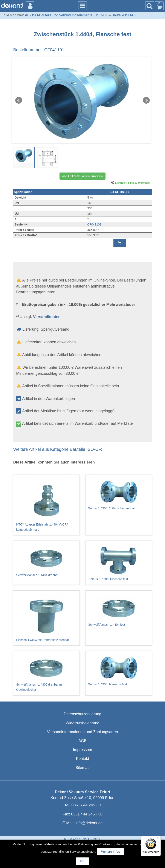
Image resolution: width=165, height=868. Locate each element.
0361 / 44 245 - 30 (87, 814)
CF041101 (94, 224)
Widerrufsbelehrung (82, 723)
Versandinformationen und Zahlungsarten (82, 732)
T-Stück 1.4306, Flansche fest (119, 563)
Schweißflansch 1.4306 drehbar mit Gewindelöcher (46, 673)
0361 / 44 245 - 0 (86, 805)
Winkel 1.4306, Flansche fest (119, 670)
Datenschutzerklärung (82, 714)
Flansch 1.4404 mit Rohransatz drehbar (46, 618)
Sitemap (82, 768)
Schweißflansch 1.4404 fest (119, 610)
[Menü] (158, 839)
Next (146, 100)
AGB (82, 741)
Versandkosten (47, 317)
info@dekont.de (89, 823)
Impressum (82, 750)
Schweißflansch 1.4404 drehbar (46, 561)
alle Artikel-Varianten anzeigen (82, 176)
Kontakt (82, 759)
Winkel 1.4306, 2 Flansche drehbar (119, 494)
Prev (19, 100)
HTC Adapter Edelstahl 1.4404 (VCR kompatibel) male (46, 505)
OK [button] (83, 861)
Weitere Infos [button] (111, 852)
